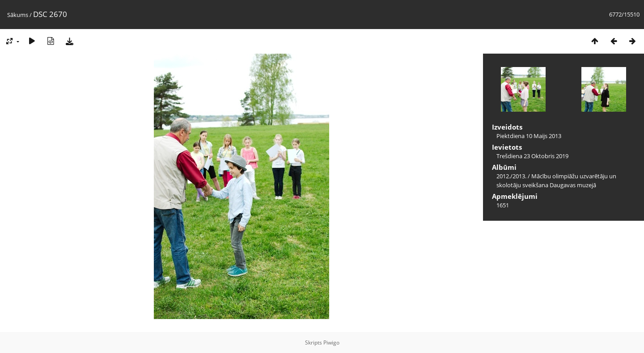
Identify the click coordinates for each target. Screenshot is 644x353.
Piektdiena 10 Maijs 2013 (529, 136)
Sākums (18, 15)
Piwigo (331, 342)
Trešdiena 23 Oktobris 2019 (532, 156)
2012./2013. (511, 176)
